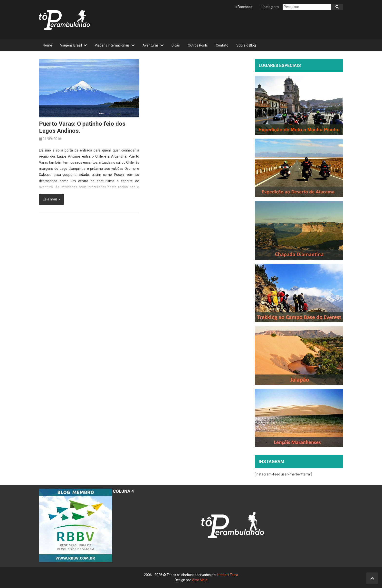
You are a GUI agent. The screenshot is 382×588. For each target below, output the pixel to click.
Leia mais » (51, 199)
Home (48, 45)
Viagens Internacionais (112, 45)
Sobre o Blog (246, 45)
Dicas (176, 45)
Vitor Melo (200, 580)
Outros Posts (198, 45)
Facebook (244, 7)
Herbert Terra (228, 575)
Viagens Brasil (71, 45)
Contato (222, 45)
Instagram (270, 7)
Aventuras (151, 45)
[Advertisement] (254, 25)
